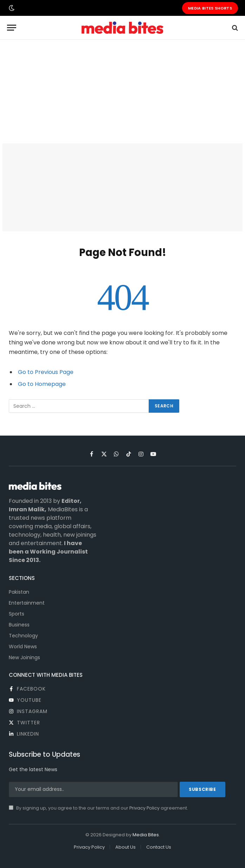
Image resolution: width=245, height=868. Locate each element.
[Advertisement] (122, 92)
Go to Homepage (42, 384)
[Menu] (12, 28)
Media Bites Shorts (210, 8)
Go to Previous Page (46, 372)
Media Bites (146, 835)
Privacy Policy (144, 808)
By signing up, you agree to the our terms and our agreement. (98, 808)
